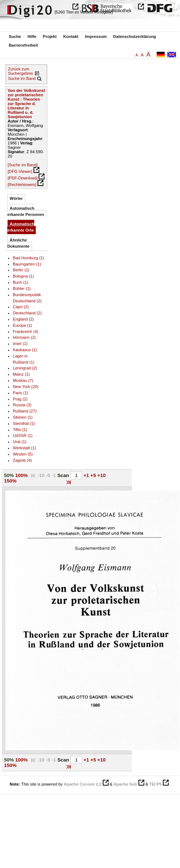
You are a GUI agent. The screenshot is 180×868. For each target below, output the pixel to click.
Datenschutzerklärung (135, 36)
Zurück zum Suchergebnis (20, 71)
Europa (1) (22, 325)
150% (10, 481)
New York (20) (26, 387)
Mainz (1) (21, 374)
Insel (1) (20, 344)
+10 (101, 475)
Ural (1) (19, 442)
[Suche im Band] (23, 165)
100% (21, 475)
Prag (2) (20, 399)
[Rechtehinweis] (22, 185)
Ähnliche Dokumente (18, 243)
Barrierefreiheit (23, 45)
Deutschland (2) (27, 313)
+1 (87, 475)
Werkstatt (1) (24, 448)
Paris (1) (20, 393)
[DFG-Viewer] (20, 171)
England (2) (23, 319)
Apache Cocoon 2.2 (83, 784)
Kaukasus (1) (25, 350)
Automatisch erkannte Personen (26, 211)
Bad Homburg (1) (28, 258)
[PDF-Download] (23, 178)
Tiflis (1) (20, 430)
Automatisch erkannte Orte (21, 227)
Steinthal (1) (24, 423)
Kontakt (71, 36)
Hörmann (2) (24, 337)
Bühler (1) (22, 288)
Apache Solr (126, 784)
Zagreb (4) (22, 460)
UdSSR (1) (23, 435)
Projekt (50, 36)
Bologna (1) (23, 276)
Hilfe (32, 36)
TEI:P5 (155, 784)
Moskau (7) (23, 380)
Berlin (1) (21, 270)
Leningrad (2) (25, 368)
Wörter (16, 198)
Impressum (96, 36)
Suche (15, 36)
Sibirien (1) (23, 417)
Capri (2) (21, 307)
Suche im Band (22, 78)
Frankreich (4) (26, 332)
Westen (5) (23, 454)
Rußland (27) (25, 411)
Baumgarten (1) (27, 264)
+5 (94, 475)
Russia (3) (22, 405)
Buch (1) (20, 282)
